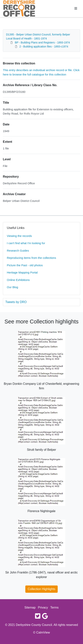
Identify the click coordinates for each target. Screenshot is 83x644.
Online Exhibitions (18, 280)
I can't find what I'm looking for (26, 243)
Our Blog (12, 287)
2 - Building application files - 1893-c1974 (44, 47)
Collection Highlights (42, 589)
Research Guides (18, 251)
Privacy (43, 608)
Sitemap (30, 608)
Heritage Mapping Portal (22, 272)
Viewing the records (19, 236)
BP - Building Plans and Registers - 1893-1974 (42, 43)
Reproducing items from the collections (31, 258)
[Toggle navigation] (76, 9)
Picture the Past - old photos (25, 265)
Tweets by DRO (16, 302)
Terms (54, 608)
